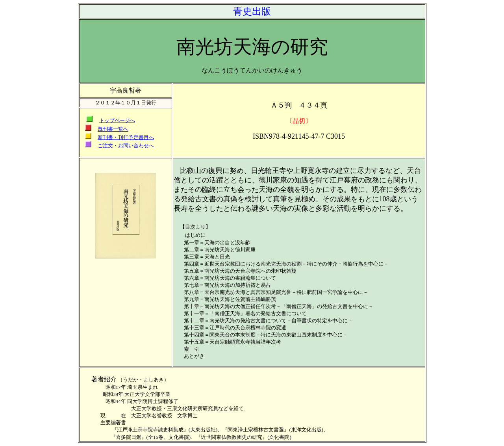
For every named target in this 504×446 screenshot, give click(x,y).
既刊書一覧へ (113, 129)
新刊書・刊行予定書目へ (126, 137)
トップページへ (117, 120)
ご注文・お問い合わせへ (126, 146)
